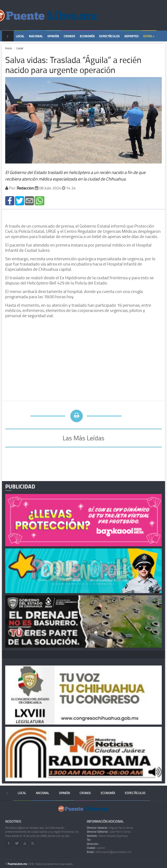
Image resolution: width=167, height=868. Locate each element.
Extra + (149, 36)
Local (20, 36)
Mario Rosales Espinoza (107, 836)
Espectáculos (109, 36)
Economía (87, 36)
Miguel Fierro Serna (110, 828)
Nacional (36, 36)
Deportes (132, 36)
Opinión (53, 36)
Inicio (8, 48)
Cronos (69, 36)
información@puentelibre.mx (109, 852)
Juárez (96, 848)
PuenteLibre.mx (18, 864)
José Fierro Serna (109, 832)
